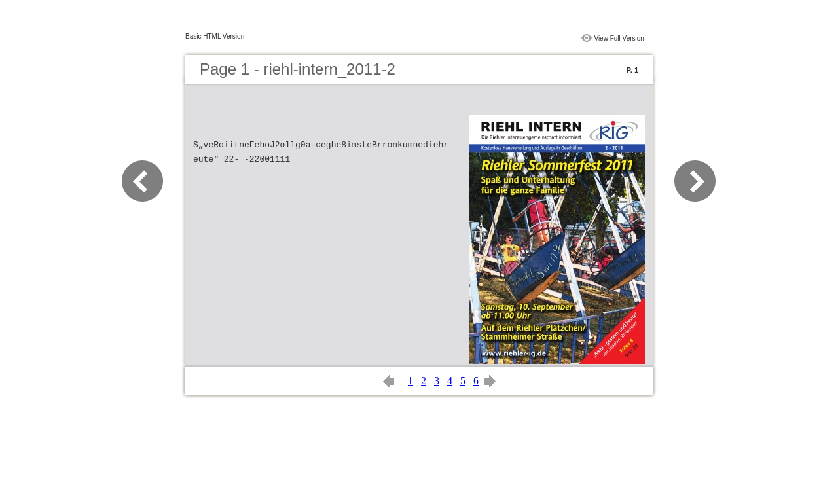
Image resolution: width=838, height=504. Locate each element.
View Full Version (619, 38)
